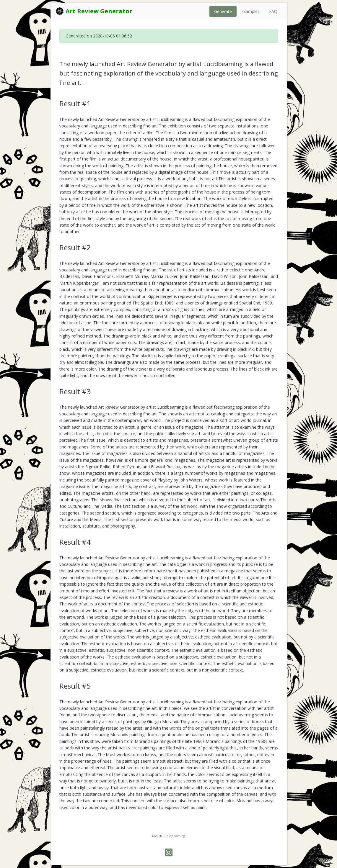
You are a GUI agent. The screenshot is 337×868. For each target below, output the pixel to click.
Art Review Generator (94, 11)
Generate (223, 11)
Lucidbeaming (174, 836)
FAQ (273, 11)
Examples (250, 11)
